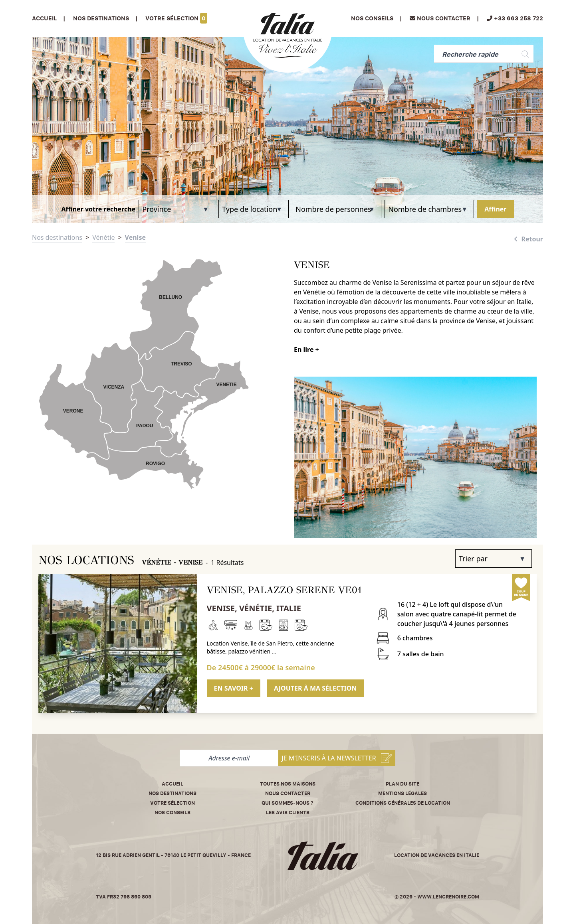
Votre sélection (176, 18)
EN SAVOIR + (234, 688)
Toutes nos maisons (288, 784)
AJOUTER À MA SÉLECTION (315, 688)
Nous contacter (288, 793)
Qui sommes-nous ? (287, 803)
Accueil (44, 18)
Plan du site (402, 784)
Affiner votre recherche (98, 209)
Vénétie (103, 237)
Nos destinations (57, 237)
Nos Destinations (101, 18)
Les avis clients (288, 812)
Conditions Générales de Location (403, 803)
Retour (528, 239)
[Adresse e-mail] (229, 758)
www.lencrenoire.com (448, 897)
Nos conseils (372, 18)
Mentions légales (402, 793)
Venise (135, 237)
